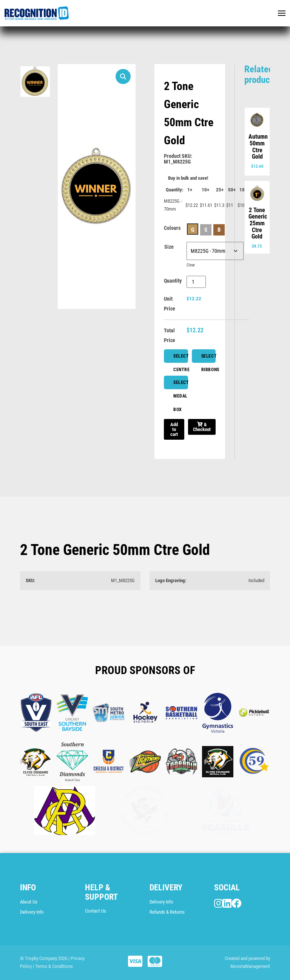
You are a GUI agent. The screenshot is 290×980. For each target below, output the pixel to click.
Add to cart (174, 429)
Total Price (170, 335)
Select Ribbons (209, 358)
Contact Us (96, 911)
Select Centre (181, 358)
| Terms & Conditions (53, 966)
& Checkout (202, 427)
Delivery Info (32, 912)
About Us (29, 902)
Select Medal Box (181, 385)
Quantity (173, 281)
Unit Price (170, 304)
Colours (172, 228)
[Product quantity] (196, 282)
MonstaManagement (250, 966)
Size (169, 247)
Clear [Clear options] (191, 265)
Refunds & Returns (167, 912)
